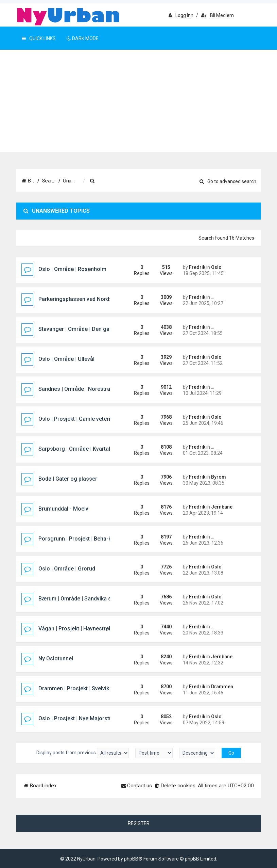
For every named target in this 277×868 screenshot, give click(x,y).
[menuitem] (140, 181)
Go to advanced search (228, 181)
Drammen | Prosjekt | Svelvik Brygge (83, 688)
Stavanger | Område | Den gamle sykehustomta (97, 329)
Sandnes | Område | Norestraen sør (82, 389)
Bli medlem (218, 15)
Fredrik (197, 267)
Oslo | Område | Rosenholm (72, 269)
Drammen (222, 687)
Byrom (219, 477)
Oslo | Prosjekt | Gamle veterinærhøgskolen (92, 419)
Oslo (216, 267)
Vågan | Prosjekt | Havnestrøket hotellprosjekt (95, 629)
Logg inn (181, 15)
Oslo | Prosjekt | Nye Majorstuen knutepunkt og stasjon (107, 718)
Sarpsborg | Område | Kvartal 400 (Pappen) (92, 449)
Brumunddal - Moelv (63, 509)
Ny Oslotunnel (56, 658)
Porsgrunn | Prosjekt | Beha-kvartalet (84, 539)
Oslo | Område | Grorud (67, 569)
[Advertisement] (138, 101)
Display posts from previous (83, 753)
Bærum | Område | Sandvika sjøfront (83, 599)
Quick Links (39, 38)
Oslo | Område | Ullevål (66, 359)
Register (139, 823)
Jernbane (222, 507)
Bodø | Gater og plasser (68, 479)
